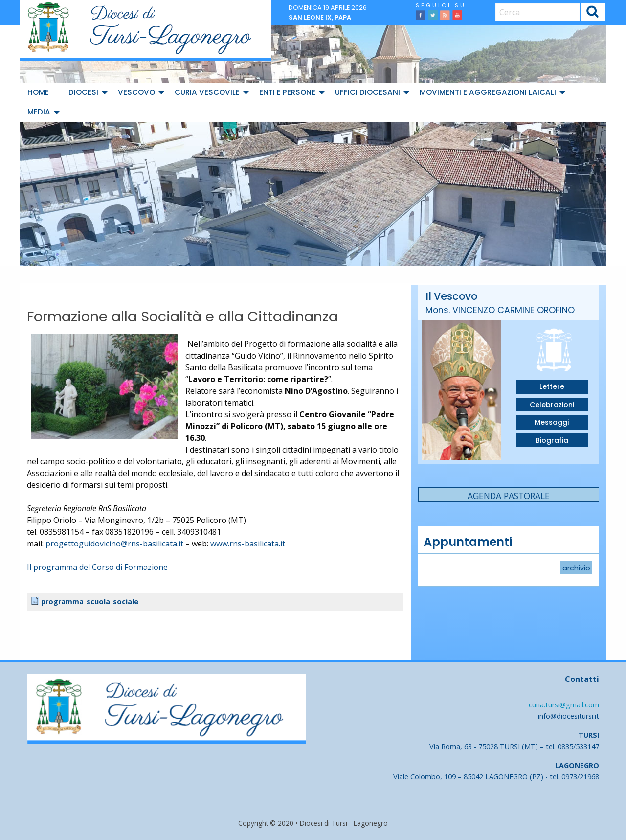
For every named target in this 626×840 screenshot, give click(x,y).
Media (39, 112)
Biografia (552, 440)
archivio (576, 568)
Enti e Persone (287, 92)
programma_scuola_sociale (94, 602)
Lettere (552, 386)
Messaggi (552, 422)
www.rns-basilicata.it (248, 544)
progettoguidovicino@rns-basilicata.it (114, 544)
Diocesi (83, 92)
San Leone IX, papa (320, 17)
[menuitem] (40, 92)
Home (38, 92)
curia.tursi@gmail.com (564, 705)
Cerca (593, 13)
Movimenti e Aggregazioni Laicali (488, 92)
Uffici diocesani (368, 92)
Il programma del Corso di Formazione (97, 567)
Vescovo (136, 92)
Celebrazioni (552, 405)
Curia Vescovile (207, 92)
